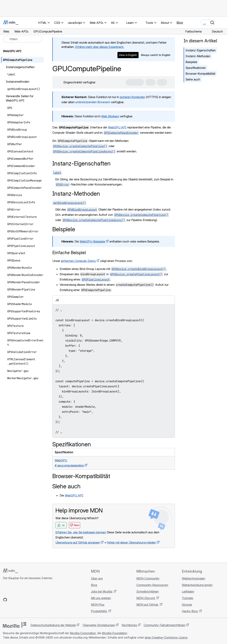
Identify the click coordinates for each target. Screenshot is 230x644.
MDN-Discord (146, 598)
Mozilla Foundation (114, 633)
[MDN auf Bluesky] (12, 600)
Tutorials (188, 598)
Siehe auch (193, 79)
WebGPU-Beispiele (92, 241)
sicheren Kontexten (132, 97)
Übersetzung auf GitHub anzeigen (78, 542)
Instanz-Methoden (198, 56)
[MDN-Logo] (10, 571)
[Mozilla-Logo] (15, 625)
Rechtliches (129, 625)
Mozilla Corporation (83, 633)
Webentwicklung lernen (197, 585)
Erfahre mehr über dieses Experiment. (100, 47)
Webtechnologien (193, 578)
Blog (180, 23)
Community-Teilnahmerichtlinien (165, 625)
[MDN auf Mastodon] (25, 600)
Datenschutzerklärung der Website (53, 625)
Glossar (187, 605)
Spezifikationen (196, 68)
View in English (128, 55)
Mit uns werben (101, 598)
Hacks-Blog (190, 611)
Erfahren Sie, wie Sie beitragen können (81, 532)
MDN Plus (98, 605)
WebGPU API (117, 127)
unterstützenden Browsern (93, 102)
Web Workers (110, 116)
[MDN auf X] (18, 600)
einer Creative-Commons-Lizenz (166, 637)
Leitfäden (188, 591)
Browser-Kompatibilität (200, 74)
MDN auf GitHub (148, 605)
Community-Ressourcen (152, 585)
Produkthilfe (99, 611)
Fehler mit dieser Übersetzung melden (131, 542)
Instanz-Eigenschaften (201, 50)
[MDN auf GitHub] (5, 600)
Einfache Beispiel (69, 253)
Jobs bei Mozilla (102, 591)
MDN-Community (148, 578)
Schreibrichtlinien (148, 591)
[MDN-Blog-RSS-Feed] (31, 600)
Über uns (97, 578)
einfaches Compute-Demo (78, 261)
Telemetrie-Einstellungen (99, 625)
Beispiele (191, 62)
